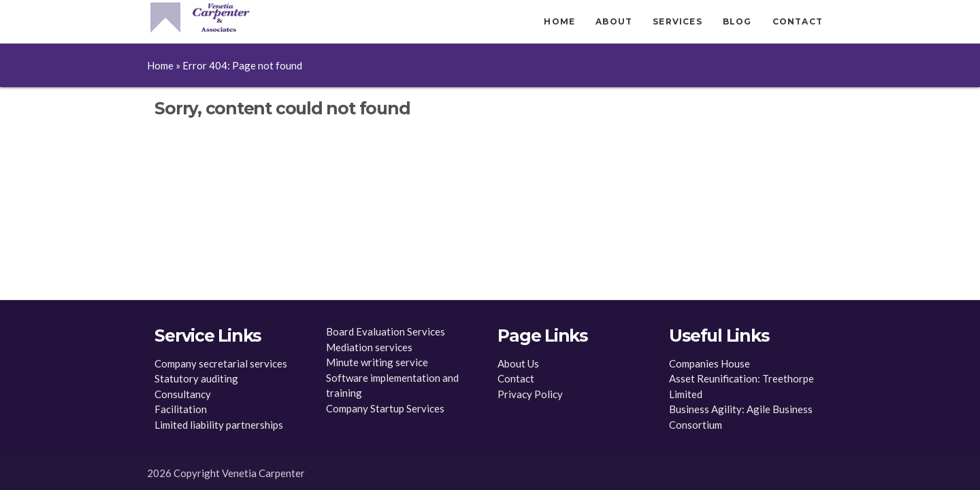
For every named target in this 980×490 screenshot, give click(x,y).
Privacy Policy (530, 394)
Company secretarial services (221, 363)
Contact (798, 21)
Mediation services (369, 347)
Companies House (709, 363)
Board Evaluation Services (386, 331)
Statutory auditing (196, 378)
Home (559, 21)
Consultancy (183, 394)
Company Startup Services (385, 408)
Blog (737, 21)
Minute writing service (377, 362)
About (614, 21)
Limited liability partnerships (219, 425)
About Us (518, 363)
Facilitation (181, 409)
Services (677, 21)
